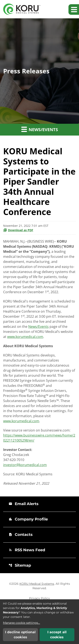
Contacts (21, 535)
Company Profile (28, 519)
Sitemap (20, 565)
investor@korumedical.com (25, 465)
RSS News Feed (27, 550)
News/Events (38, 327)
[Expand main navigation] (74, 9)
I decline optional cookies (20, 635)
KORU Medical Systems (37, 584)
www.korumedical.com (25, 337)
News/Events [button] (40, 129)
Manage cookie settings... (21, 623)
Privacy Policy (39, 598)
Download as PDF (18, 230)
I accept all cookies (57, 635)
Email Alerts (24, 504)
